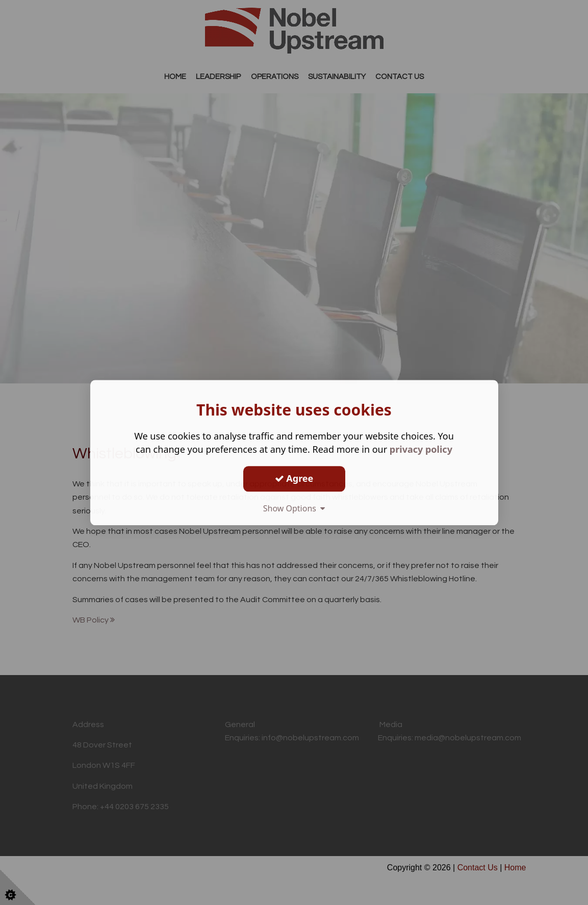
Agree (294, 478)
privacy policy (421, 449)
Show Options (294, 508)
